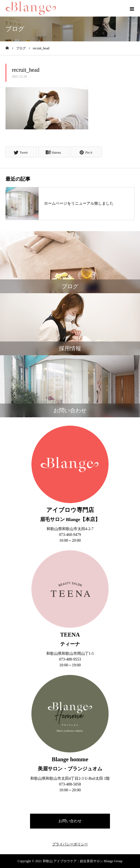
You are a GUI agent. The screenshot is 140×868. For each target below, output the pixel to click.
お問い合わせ (70, 821)
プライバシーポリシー (70, 844)
